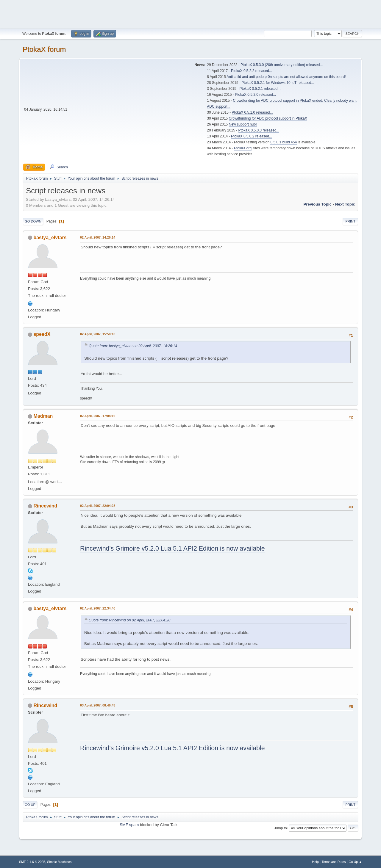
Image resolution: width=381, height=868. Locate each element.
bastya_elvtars (50, 238)
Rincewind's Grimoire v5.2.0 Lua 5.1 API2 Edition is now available (172, 549)
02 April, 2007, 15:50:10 (98, 334)
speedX (42, 334)
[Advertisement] (190, 13)
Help (316, 862)
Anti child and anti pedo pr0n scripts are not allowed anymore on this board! (286, 77)
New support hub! (243, 124)
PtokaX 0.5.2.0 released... (255, 95)
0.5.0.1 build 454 (284, 142)
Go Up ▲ (355, 862)
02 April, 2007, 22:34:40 (98, 608)
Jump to (281, 828)
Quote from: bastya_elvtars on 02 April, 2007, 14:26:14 (133, 346)
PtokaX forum (44, 49)
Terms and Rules (334, 862)
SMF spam (129, 825)
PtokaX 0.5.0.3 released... (259, 130)
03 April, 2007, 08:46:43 (98, 705)
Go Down (33, 221)
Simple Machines (59, 862)
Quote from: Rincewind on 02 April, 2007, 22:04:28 (129, 620)
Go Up (30, 805)
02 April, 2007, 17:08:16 (98, 416)
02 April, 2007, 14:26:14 (98, 237)
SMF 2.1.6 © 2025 (32, 862)
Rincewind (45, 506)
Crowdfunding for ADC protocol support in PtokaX (268, 118)
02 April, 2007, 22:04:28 (98, 506)
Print (350, 221)
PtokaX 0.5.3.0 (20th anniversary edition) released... (282, 65)
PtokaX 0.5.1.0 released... (252, 112)
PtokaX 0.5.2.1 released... (260, 89)
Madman (43, 416)
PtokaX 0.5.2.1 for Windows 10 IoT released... (278, 83)
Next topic (345, 204)
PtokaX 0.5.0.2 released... (252, 136)
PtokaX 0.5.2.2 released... (252, 71)
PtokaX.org (243, 148)
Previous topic (317, 204)
